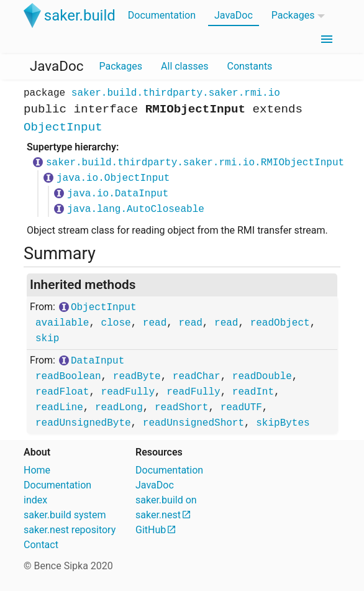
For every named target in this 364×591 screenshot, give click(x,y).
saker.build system (65, 515)
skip (47, 339)
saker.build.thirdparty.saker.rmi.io (176, 93)
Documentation (162, 15)
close (116, 323)
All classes (184, 66)
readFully (128, 392)
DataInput (98, 361)
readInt (253, 392)
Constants (249, 66)
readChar (197, 377)
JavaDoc (234, 15)
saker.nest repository (70, 530)
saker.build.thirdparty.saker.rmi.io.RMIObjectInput (195, 163)
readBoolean (68, 377)
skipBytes (283, 423)
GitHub (151, 530)
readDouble (262, 377)
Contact (41, 545)
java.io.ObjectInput (113, 178)
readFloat (62, 392)
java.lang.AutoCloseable (136, 209)
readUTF (241, 408)
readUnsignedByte (83, 423)
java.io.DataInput (118, 194)
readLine (59, 408)
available (62, 323)
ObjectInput (63, 127)
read (155, 323)
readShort (181, 408)
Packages (293, 15)
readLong (119, 408)
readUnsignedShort (193, 423)
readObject (280, 323)
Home (37, 470)
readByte (137, 377)
